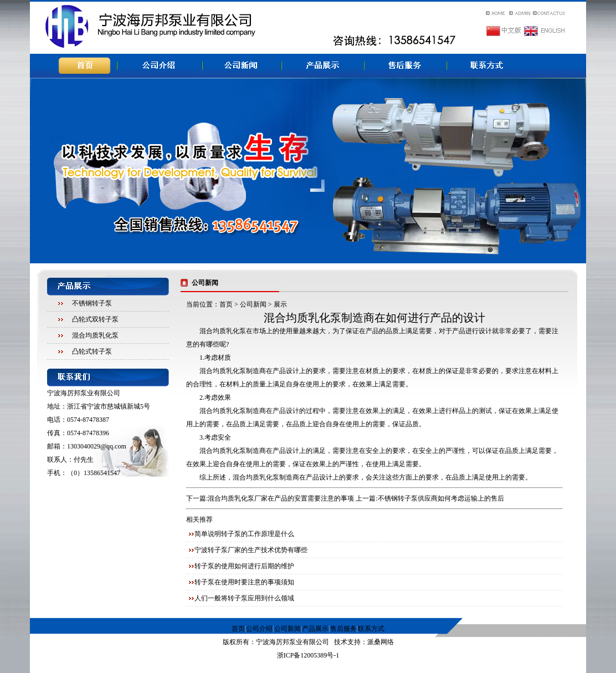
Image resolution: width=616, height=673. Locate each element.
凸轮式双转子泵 (95, 319)
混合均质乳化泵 (95, 335)
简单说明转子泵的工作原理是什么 (244, 534)
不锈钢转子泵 (92, 303)
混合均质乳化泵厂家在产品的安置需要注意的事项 (281, 498)
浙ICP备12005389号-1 (308, 655)
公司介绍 (259, 629)
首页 (226, 304)
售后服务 (343, 629)
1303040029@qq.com (97, 446)
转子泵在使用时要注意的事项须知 (244, 582)
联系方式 (371, 629)
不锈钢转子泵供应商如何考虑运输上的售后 (441, 498)
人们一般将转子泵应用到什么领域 (244, 598)
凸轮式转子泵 (92, 351)
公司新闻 (253, 304)
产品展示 (315, 629)
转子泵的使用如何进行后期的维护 (244, 566)
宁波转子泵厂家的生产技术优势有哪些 (251, 550)
